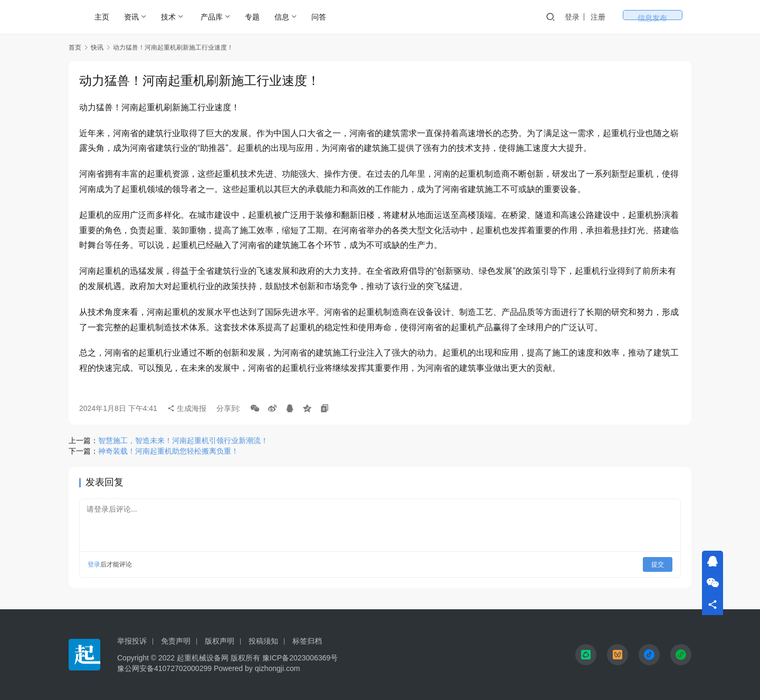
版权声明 (220, 641)
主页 (102, 17)
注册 (633, 17)
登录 (607, 17)
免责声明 (176, 641)
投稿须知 (263, 641)
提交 (658, 564)
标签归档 (307, 641)
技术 (168, 17)
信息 (282, 17)
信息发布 (670, 17)
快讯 (97, 47)
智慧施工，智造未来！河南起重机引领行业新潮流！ (183, 440)
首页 (75, 47)
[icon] (586, 655)
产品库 (212, 17)
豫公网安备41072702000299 (164, 668)
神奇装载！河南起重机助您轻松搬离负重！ (168, 451)
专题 (252, 17)
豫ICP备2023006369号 (300, 658)
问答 (319, 17)
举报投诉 (132, 641)
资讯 (131, 17)
